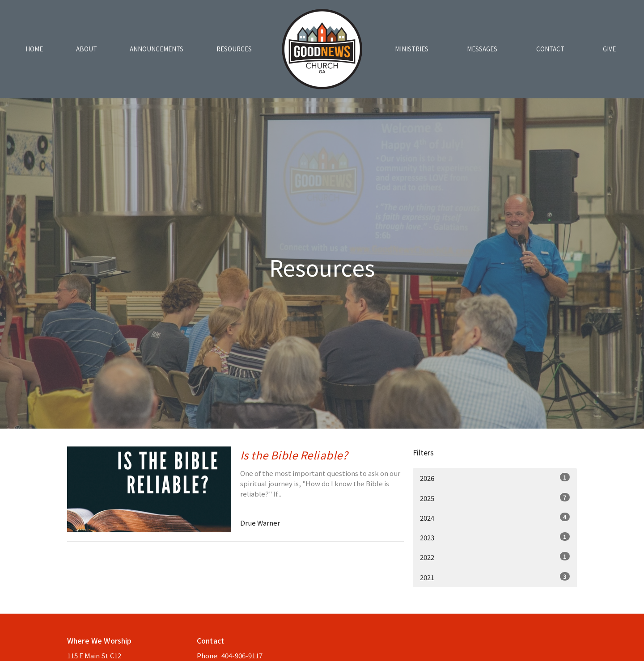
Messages (482, 49)
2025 (495, 498)
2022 (495, 557)
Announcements (157, 49)
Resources (234, 49)
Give (609, 49)
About (87, 49)
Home (34, 49)
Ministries (412, 49)
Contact (550, 49)
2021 (495, 577)
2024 (495, 518)
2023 (495, 537)
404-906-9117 (242, 655)
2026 (495, 478)
